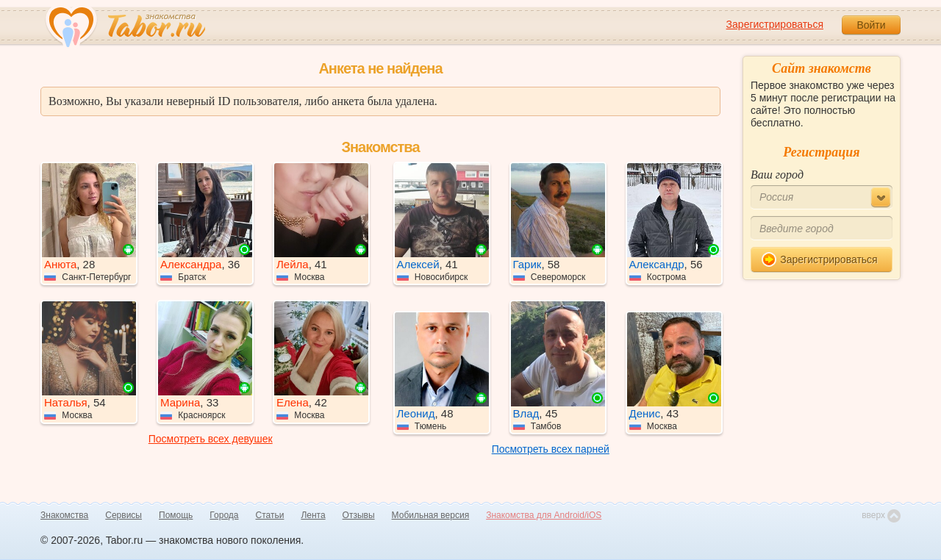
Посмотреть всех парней (551, 449)
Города (224, 515)
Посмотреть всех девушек (211, 439)
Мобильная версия (431, 515)
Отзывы (359, 515)
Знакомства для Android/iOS (544, 515)
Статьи (270, 515)
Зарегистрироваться (775, 24)
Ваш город (777, 175)
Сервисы (124, 515)
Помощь (176, 515)
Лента (313, 515)
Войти (871, 25)
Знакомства (64, 515)
